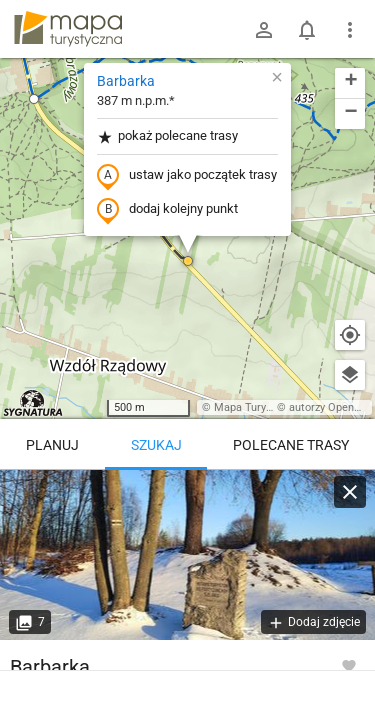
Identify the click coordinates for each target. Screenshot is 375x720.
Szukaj (156, 445)
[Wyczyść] (350, 492)
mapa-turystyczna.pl (68, 29)
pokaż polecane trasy (167, 136)
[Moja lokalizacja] (350, 335)
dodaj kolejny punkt (167, 210)
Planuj (52, 445)
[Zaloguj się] (264, 30)
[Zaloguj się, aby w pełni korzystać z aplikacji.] (349, 665)
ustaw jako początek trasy (187, 176)
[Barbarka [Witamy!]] (187, 555)
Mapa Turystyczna (259, 407)
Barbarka (126, 81)
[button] (34, 99)
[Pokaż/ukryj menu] (350, 30)
